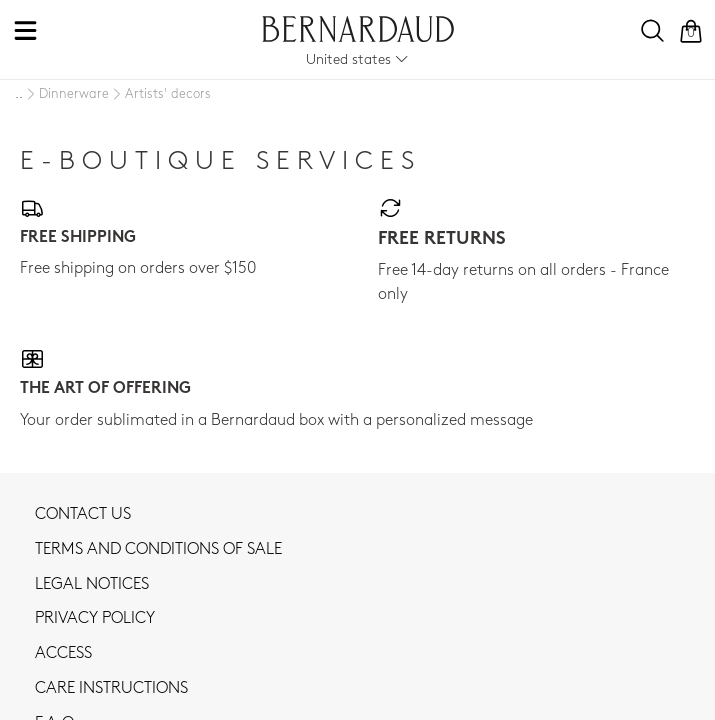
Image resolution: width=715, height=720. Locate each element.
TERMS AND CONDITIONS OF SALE (158, 550)
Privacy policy (95, 619)
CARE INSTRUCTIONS (111, 689)
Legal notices (92, 585)
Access (63, 654)
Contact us (83, 515)
